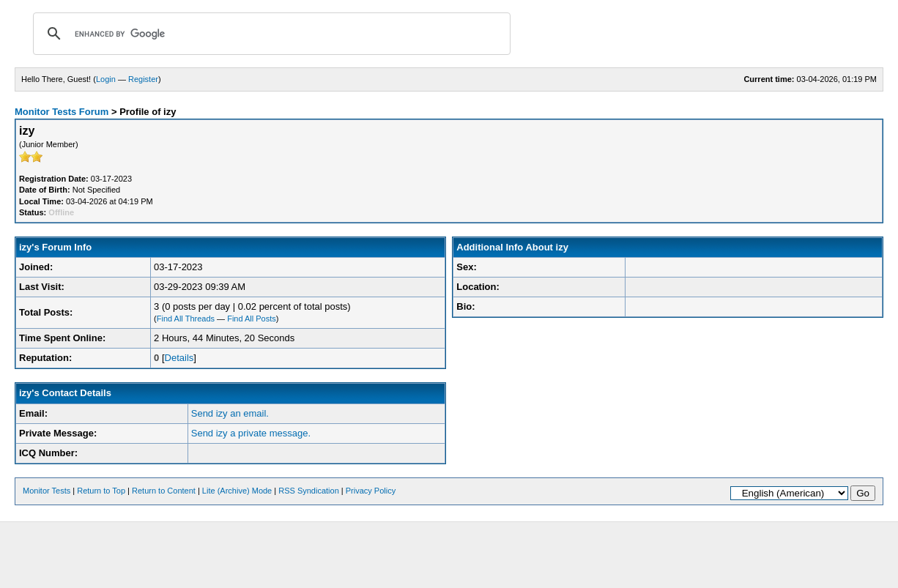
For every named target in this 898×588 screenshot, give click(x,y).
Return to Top (101, 491)
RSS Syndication (309, 491)
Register (143, 79)
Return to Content (164, 491)
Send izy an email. (230, 413)
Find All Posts (252, 319)
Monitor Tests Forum (62, 112)
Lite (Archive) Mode (237, 491)
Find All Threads (186, 319)
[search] (270, 34)
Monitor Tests (47, 491)
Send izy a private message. (251, 433)
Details (179, 358)
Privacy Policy (371, 491)
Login (106, 79)
